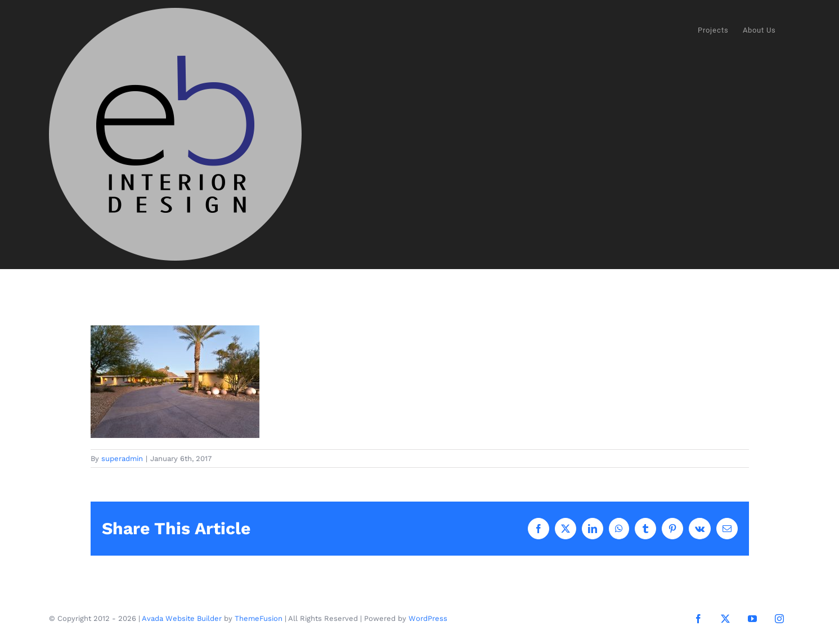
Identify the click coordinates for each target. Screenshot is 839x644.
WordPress (428, 619)
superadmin (122, 459)
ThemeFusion (259, 619)
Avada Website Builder (182, 619)
